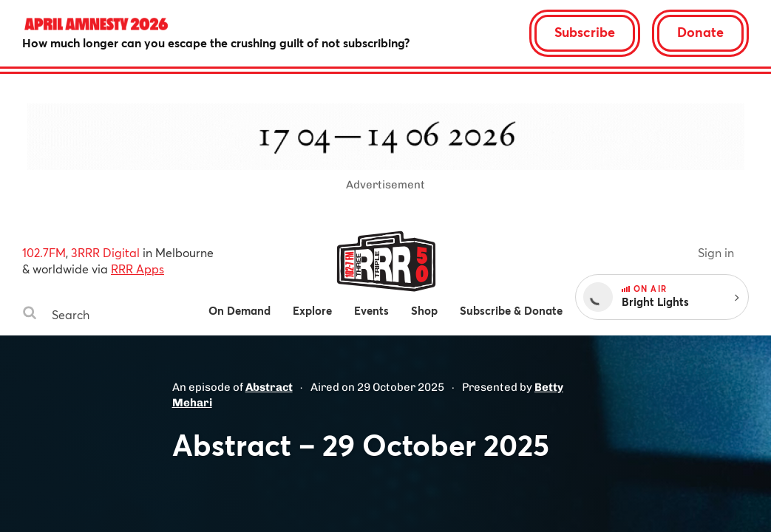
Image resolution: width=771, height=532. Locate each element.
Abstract (269, 387)
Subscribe (585, 32)
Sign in (716, 252)
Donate (700, 32)
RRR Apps (137, 269)
